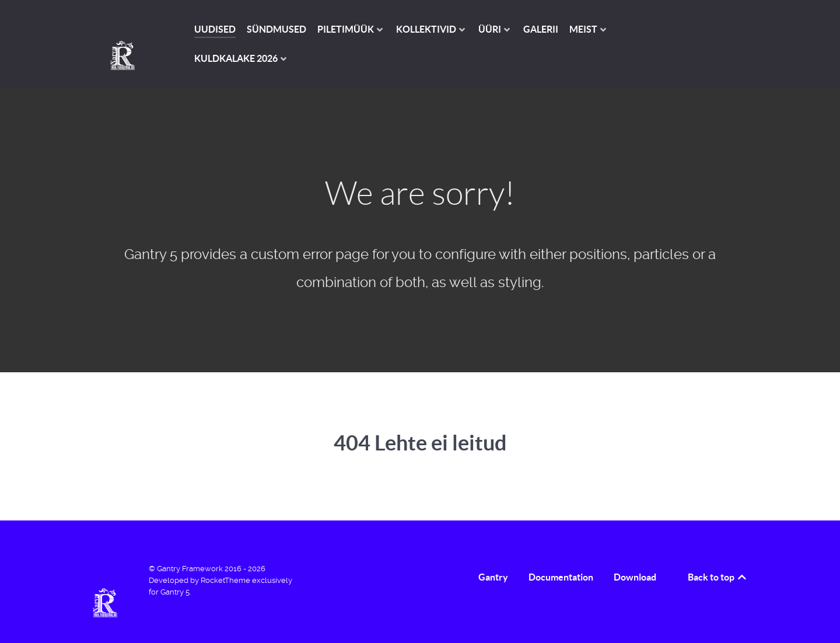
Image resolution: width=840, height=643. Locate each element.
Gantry (493, 577)
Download (635, 577)
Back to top (718, 577)
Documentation (561, 577)
